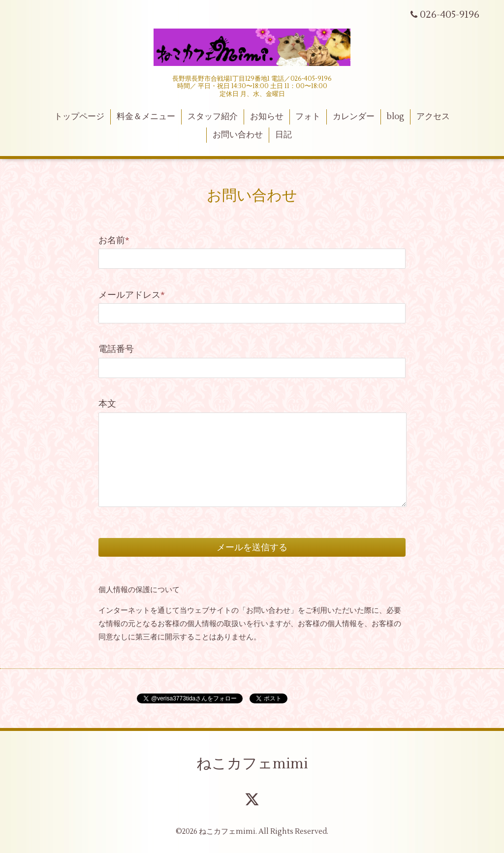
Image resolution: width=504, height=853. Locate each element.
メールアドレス (132, 295)
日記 (283, 135)
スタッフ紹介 (213, 117)
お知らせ (267, 117)
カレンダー (354, 117)
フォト (308, 117)
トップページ (79, 117)
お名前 (114, 240)
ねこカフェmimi (252, 764)
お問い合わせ (238, 135)
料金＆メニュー (146, 117)
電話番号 (116, 349)
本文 (107, 404)
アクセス (433, 117)
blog (395, 117)
